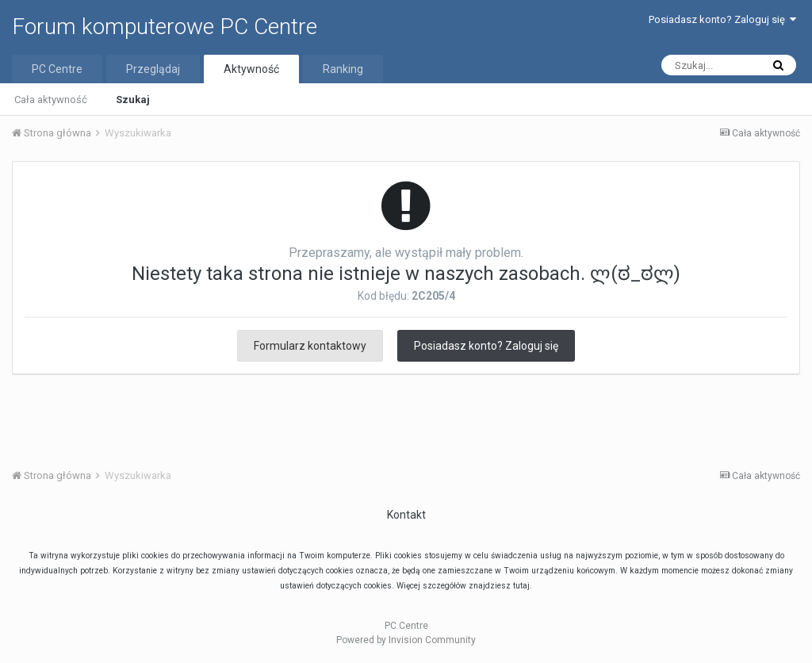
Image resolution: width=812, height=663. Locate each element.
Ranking (343, 69)
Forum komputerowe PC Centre (165, 27)
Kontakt (406, 515)
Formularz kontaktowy (310, 346)
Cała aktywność (51, 100)
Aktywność (251, 69)
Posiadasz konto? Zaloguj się (722, 19)
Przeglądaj (153, 69)
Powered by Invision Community (406, 640)
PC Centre (57, 69)
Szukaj (133, 100)
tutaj (521, 586)
